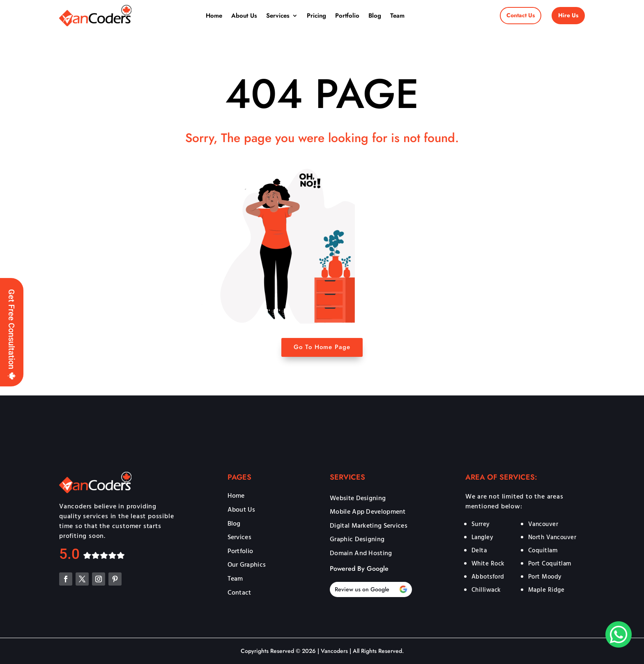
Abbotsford (488, 576)
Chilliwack (486, 589)
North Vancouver (552, 537)
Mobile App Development (368, 512)
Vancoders (333, 651)
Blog (375, 16)
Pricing (316, 16)
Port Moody (545, 576)
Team (397, 16)
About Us (244, 16)
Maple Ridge (546, 589)
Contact (239, 593)
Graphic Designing (357, 540)
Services (278, 16)
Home (214, 16)
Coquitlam (543, 550)
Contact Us (521, 15)
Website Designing (358, 499)
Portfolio (347, 16)
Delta (479, 550)
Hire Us (568, 15)
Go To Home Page (322, 347)
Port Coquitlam (550, 563)
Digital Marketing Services (369, 526)
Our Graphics (247, 565)
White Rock (488, 563)
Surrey (481, 524)
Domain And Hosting (361, 554)
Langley (483, 537)
